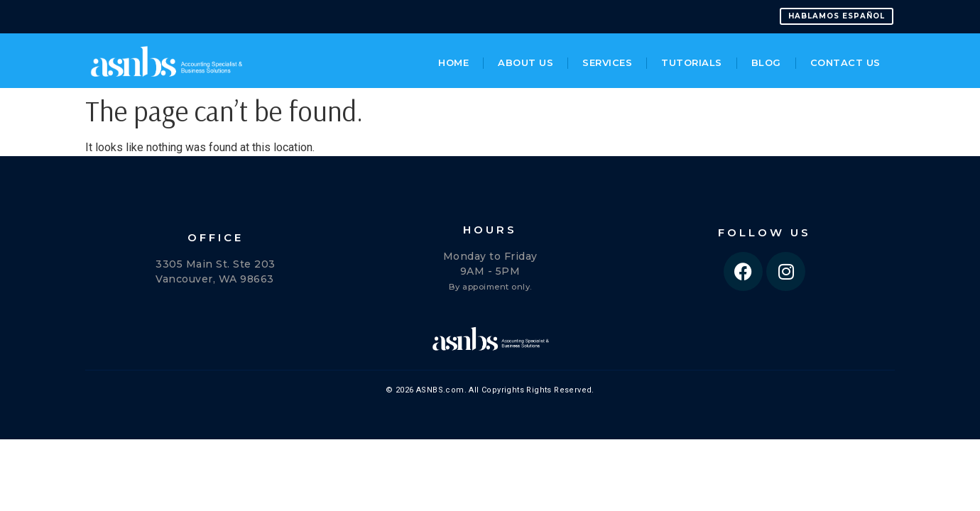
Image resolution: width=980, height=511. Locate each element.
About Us (526, 62)
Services (607, 62)
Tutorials (692, 62)
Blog (766, 62)
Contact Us (845, 62)
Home (453, 62)
